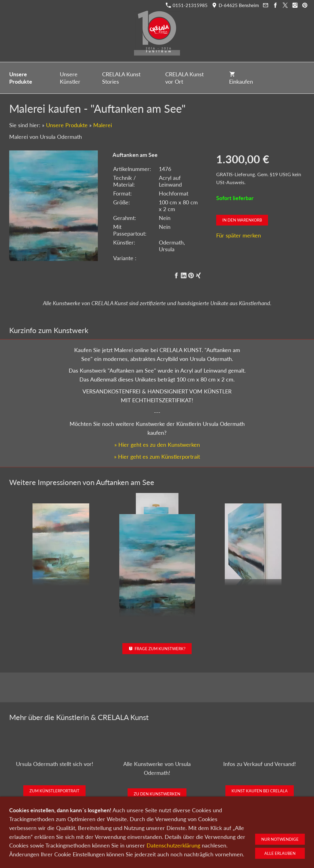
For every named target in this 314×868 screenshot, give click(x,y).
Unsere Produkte (67, 125)
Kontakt (125, 836)
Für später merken (239, 235)
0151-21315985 (187, 5)
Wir (142, 836)
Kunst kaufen (65, 836)
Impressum (215, 836)
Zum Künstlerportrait (54, 791)
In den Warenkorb (242, 220)
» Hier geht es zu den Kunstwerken (157, 445)
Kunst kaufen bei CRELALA (260, 791)
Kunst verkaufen (97, 836)
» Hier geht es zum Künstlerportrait (157, 457)
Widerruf (253, 836)
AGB (235, 836)
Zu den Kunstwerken (157, 794)
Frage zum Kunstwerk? (157, 649)
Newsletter (161, 836)
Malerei (103, 125)
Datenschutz (188, 836)
